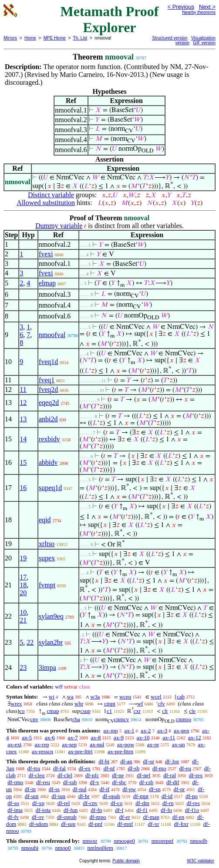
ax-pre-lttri (80, 751)
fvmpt (47, 585)
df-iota (43, 810)
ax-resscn (42, 751)
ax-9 (119, 737)
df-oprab (67, 817)
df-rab (70, 782)
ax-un (179, 744)
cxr (137, 711)
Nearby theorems (199, 12)
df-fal (59, 768)
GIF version (204, 43)
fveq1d (48, 362)
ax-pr (153, 744)
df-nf (109, 768)
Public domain (126, 861)
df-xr (154, 824)
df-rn (168, 803)
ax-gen (181, 731)
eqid (45, 520)
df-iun (58, 796)
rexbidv (49, 439)
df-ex (85, 768)
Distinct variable (51, 195)
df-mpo (98, 817)
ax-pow (126, 744)
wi (52, 697)
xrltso (47, 544)
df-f (119, 810)
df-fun (71, 810)
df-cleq (36, 775)
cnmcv (122, 719)
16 (23, 488)
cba (76, 719)
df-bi (104, 761)
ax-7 (73, 737)
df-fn (96, 810)
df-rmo (15, 782)
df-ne (118, 775)
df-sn (155, 789)
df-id (167, 796)
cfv (161, 704)
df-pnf (96, 824)
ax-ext (14, 744)
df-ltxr (181, 824)
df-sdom (39, 824)
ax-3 (162, 731)
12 (23, 403)
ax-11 (169, 737)
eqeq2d (49, 403)
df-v (94, 782)
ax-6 (50, 737)
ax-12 (195, 737)
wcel (156, 697)
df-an (126, 761)
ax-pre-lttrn (120, 751)
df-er (124, 817)
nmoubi (30, 848)
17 (23, 577)
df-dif (173, 782)
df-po (192, 796)
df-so (13, 803)
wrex (16, 704)
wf (140, 704)
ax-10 (143, 737)
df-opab (111, 796)
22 (30, 642)
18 (23, 585)
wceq (125, 697)
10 (23, 612)
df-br (84, 796)
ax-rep (42, 744)
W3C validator (200, 861)
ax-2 (146, 731)
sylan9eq (51, 616)
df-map (151, 817)
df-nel (143, 775)
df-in (30, 789)
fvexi (46, 254)
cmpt (110, 704)
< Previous (181, 7)
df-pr (179, 789)
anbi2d (48, 419)
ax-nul (97, 744)
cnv (34, 719)
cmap (53, 711)
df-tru (34, 768)
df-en (178, 817)
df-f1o (192, 810)
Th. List (80, 38)
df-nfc (92, 775)
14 (23, 439)
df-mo (159, 768)
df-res (193, 803)
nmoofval (52, 335)
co (22, 711)
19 (23, 558)
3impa (47, 668)
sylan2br (51, 642)
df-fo (166, 810)
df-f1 (142, 810)
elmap (47, 283)
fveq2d (48, 389)
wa (70, 697)
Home (30, 38)
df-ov (38, 817)
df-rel (64, 803)
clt (165, 711)
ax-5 (27, 737)
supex (47, 558)
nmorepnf (163, 841)
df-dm (142, 803)
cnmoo (184, 719)
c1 (109, 711)
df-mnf (125, 824)
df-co (116, 803)
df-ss (54, 789)
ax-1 (130, 731)
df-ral (170, 775)
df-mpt (141, 796)
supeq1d (50, 488)
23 (23, 668)
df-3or (172, 761)
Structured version (170, 38)
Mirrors (10, 38)
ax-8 (96, 737)
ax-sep (69, 744)
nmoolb (199, 841)
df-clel (65, 775)
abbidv (48, 462)
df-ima (15, 810)
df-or (148, 761)
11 (23, 389)
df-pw (129, 789)
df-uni (32, 796)
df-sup (68, 824)
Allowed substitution (46, 203)
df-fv (13, 817)
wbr (79, 704)
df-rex (196, 775)
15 (23, 462)
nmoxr (90, 841)
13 (23, 419)
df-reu (43, 782)
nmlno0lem (100, 848)
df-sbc (120, 782)
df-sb (133, 768)
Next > (207, 7)
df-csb (147, 782)
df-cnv (90, 803)
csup (85, 711)
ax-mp (111, 731)
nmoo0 (63, 848)
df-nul (80, 789)
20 (23, 593)
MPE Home (55, 38)
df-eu (185, 768)
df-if (104, 789)
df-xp (38, 803)
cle (192, 711)
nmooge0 (124, 841)
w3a (95, 697)
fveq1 (47, 380)
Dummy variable (59, 226)
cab (181, 697)
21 (23, 620)
